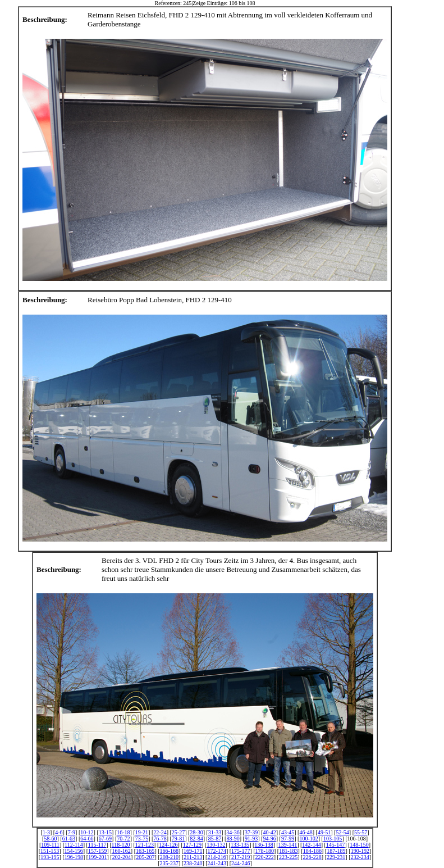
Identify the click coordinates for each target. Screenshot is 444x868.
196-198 (74, 857)
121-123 (145, 845)
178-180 (265, 851)
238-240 (193, 863)
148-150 (359, 845)
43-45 (288, 832)
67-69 (105, 839)
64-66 (87, 839)
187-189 (336, 851)
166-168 (169, 851)
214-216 (216, 857)
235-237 (169, 863)
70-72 (123, 839)
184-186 (312, 851)
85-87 (215, 839)
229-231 (336, 857)
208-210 (169, 857)
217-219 (241, 857)
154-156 (73, 851)
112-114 (74, 845)
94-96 (269, 839)
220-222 (264, 857)
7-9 (72, 832)
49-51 (324, 832)
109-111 (50, 845)
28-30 (196, 832)
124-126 (168, 845)
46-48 (306, 832)
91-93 (251, 839)
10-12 (87, 832)
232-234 (360, 857)
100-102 (308, 839)
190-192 (360, 851)
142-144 (311, 845)
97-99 (288, 839)
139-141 (288, 845)
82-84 (196, 839)
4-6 (59, 832)
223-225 (288, 857)
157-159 (97, 851)
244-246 (241, 863)
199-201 (97, 857)
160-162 (122, 851)
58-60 (50, 839)
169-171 (193, 851)
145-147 (335, 845)
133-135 (240, 845)
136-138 (264, 845)
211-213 (193, 857)
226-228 (312, 857)
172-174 (217, 851)
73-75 (142, 839)
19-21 (142, 832)
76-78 (160, 839)
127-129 (192, 845)
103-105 (333, 839)
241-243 (217, 863)
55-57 (361, 832)
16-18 (123, 832)
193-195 (50, 857)
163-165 (145, 851)
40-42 (269, 832)
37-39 (251, 832)
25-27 (178, 832)
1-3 (46, 832)
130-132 (216, 845)
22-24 (160, 832)
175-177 (241, 851)
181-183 (288, 851)
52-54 (342, 832)
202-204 (122, 857)
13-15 (105, 832)
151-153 (50, 851)
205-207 (145, 857)
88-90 (233, 839)
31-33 (215, 832)
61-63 (69, 839)
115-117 (97, 845)
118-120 (121, 845)
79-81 (178, 839)
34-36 (233, 832)
